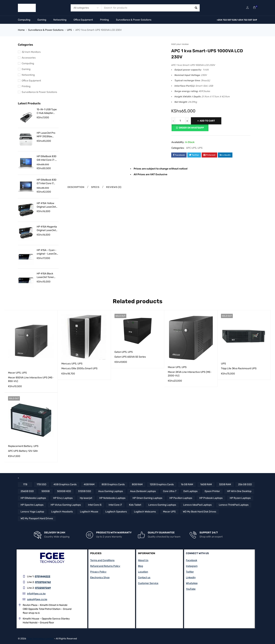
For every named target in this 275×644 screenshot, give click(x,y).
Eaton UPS (121, 352)
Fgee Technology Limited (40, 639)
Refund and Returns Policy (105, 566)
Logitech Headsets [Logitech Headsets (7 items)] (62, 512)
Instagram (192, 566)
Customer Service (148, 583)
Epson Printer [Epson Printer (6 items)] (212, 491)
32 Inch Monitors (31, 52)
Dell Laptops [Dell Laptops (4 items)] (190, 491)
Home (21, 30)
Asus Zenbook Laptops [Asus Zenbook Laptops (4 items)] (143, 491)
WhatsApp (192, 583)
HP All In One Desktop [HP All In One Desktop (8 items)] (239, 491)
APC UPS (191, 148)
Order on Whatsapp (191, 128)
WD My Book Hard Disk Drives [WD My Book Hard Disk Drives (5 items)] (199, 512)
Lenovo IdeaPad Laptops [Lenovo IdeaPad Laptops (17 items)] (197, 505)
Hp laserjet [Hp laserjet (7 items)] (86, 498)
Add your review (180, 44)
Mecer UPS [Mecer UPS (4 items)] (169, 512)
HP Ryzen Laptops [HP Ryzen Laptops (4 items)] (240, 498)
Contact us (144, 578)
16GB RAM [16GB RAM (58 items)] (206, 484)
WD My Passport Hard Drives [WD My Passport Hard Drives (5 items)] (37, 518)
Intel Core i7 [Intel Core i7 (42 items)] (115, 505)
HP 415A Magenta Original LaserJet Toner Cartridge (47, 229)
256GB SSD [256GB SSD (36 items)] (27, 491)
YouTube (191, 589)
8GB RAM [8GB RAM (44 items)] (137, 484)
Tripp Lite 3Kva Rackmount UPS (239, 368)
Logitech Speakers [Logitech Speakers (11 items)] (116, 512)
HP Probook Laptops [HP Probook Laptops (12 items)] (211, 498)
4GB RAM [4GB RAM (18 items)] (89, 484)
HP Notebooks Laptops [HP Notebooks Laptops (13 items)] (112, 498)
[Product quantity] (180, 121)
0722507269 (43, 588)
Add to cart (207, 121)
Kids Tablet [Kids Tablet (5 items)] (135, 505)
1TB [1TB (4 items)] (25, 484)
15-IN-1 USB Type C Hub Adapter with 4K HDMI (47, 111)
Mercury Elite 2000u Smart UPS (79, 368)
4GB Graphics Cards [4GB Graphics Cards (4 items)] (65, 484)
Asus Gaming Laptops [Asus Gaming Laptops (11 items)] (111, 491)
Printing (104, 20)
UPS (69, 30)
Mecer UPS (14, 373)
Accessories (29, 58)
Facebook (192, 560)
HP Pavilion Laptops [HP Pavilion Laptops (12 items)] (181, 498)
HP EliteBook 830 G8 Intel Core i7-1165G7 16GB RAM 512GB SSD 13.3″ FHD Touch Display (48, 158)
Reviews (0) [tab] (114, 187)
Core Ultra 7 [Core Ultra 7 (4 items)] (170, 491)
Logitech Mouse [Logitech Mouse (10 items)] (89, 512)
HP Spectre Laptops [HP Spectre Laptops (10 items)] (32, 505)
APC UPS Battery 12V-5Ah (23, 451)
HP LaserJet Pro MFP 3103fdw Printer (46, 135)
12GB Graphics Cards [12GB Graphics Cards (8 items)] (162, 484)
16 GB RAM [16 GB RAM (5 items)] (187, 484)
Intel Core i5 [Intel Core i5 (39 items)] (95, 505)
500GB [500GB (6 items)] (46, 491)
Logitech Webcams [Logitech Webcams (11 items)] (145, 512)
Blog (140, 566)
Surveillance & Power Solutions (134, 20)
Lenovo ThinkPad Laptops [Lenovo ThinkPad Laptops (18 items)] (234, 505)
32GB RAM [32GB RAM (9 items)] (225, 484)
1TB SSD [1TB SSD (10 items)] (42, 484)
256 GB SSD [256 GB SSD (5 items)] (245, 484)
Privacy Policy (98, 572)
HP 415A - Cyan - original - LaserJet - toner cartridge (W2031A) (47, 252)
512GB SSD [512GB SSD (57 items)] (85, 491)
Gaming (42, 20)
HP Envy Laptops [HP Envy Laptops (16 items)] (63, 498)
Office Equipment (83, 20)
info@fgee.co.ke (36, 594)
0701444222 (42, 576)
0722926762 (43, 582)
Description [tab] (76, 187)
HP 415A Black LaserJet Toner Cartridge (45, 276)
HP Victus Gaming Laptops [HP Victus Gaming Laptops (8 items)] (66, 505)
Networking (60, 20)
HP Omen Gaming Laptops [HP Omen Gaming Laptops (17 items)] (147, 498)
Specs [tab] (95, 187)
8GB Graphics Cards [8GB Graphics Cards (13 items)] (113, 484)
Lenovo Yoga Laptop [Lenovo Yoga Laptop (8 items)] (32, 512)
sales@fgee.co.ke (37, 599)
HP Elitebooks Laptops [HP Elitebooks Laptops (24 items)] (33, 498)
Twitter (190, 572)
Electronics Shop (100, 578)
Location (143, 572)
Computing (24, 20)
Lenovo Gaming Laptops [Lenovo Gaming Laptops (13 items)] (162, 505)
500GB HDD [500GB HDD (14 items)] (64, 491)
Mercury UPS (69, 364)
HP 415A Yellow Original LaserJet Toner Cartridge (46, 205)
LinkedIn (191, 578)
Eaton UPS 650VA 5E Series (130, 357)
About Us (143, 560)
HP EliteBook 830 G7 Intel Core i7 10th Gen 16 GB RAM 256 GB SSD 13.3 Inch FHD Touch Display (47, 182)
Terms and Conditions (102, 560)
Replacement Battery (20, 446)
